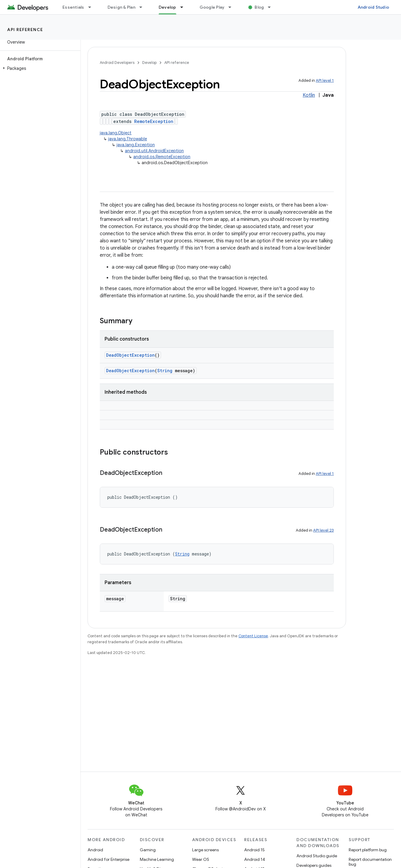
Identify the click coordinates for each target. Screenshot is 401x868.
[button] (39, 68)
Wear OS (201, 859)
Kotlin (309, 95)
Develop (149, 63)
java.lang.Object (116, 133)
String (165, 371)
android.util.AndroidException (154, 151)
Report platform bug (368, 850)
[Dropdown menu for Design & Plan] (143, 7)
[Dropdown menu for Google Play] (232, 7)
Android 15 (254, 850)
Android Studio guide (317, 856)
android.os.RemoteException (162, 157)
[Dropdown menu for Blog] (272, 7)
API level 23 (323, 530)
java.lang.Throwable (128, 139)
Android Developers (117, 63)
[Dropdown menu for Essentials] (92, 7)
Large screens (205, 850)
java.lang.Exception (136, 145)
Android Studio (374, 7)
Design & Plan (121, 7)
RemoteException (154, 121)
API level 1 (325, 80)
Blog (259, 7)
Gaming (148, 850)
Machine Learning (157, 859)
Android (95, 850)
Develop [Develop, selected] (167, 7)
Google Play (212, 7)
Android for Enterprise (108, 859)
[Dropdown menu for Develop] (184, 7)
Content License (253, 636)
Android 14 (255, 859)
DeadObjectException (130, 355)
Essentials (73, 7)
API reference (25, 30)
